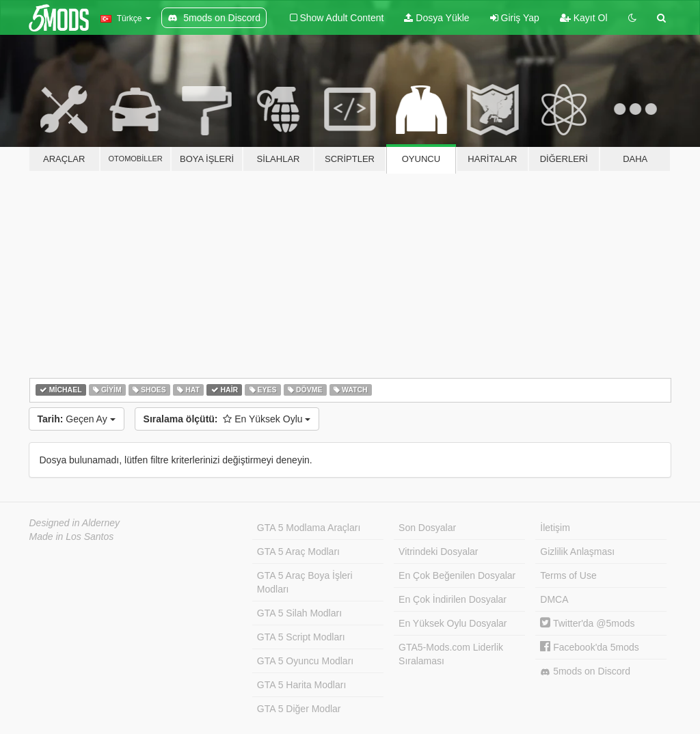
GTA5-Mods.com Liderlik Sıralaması (451, 654)
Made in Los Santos (72, 536)
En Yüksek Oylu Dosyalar (453, 623)
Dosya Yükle (436, 18)
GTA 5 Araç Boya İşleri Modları (305, 582)
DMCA (554, 599)
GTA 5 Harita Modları (301, 685)
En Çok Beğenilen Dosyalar (457, 575)
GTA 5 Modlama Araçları (309, 528)
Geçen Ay (77, 419)
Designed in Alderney (75, 523)
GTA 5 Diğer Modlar (299, 709)
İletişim (555, 528)
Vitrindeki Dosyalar (438, 552)
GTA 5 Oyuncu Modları (305, 661)
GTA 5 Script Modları (301, 637)
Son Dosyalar (427, 528)
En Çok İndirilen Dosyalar (453, 599)
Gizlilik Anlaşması (577, 552)
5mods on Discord (585, 671)
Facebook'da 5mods (590, 647)
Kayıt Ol (584, 18)
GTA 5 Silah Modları (299, 613)
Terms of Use (568, 575)
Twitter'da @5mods (587, 623)
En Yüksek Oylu (227, 419)
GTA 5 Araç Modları (298, 552)
